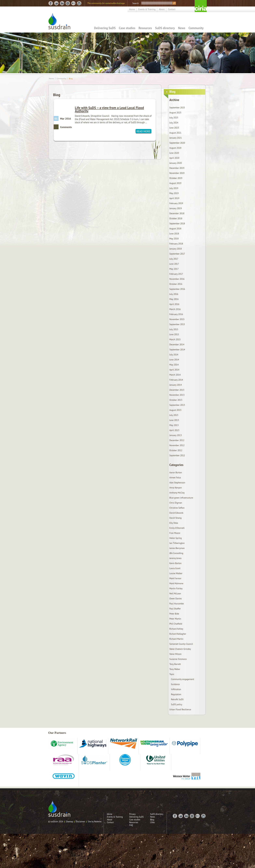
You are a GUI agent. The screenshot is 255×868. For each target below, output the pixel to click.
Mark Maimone (176, 583)
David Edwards (176, 513)
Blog (71, 79)
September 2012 (177, 455)
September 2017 (177, 254)
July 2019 (174, 188)
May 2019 (174, 193)
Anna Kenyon (176, 488)
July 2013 (174, 415)
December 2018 (177, 213)
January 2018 (176, 249)
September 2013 (177, 405)
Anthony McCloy (177, 493)
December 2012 (177, 440)
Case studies (127, 28)
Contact (172, 9)
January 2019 (176, 208)
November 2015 (177, 319)
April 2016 (174, 304)
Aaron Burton (176, 472)
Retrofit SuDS (177, 699)
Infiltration (176, 689)
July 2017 (174, 259)
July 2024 (174, 123)
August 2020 (175, 148)
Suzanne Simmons (178, 659)
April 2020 (174, 158)
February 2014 (176, 380)
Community (196, 28)
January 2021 (176, 138)
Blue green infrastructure (181, 498)
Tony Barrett (175, 664)
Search (136, 3)
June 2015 (174, 334)
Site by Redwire (94, 822)
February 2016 (176, 314)
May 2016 (174, 299)
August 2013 (175, 410)
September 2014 (177, 350)
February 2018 (176, 244)
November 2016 (177, 279)
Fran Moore (175, 533)
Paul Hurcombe (177, 604)
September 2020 (177, 143)
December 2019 (177, 168)
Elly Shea (174, 523)
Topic (172, 674)
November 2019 (177, 173)
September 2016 (177, 289)
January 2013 (176, 435)
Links (152, 822)
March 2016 (175, 309)
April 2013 (174, 430)
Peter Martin (175, 619)
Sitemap (70, 822)
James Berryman (177, 548)
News (182, 28)
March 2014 (175, 375)
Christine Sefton (177, 508)
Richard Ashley (176, 629)
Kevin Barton (175, 563)
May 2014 (174, 365)
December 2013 (177, 390)
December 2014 (177, 344)
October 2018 (176, 218)
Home (132, 9)
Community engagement (183, 679)
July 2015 (174, 329)
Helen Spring (176, 538)
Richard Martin (176, 639)
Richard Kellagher (178, 634)
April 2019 (174, 198)
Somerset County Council (181, 644)
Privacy (132, 814)
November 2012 (177, 445)
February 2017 (176, 274)
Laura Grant (175, 568)
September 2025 (177, 108)
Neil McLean (175, 593)
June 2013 (174, 420)
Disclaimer (80, 822)
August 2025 (175, 113)
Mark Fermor (175, 578)
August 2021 (175, 133)
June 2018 (174, 234)
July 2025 (174, 118)
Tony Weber (175, 669)
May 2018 (174, 239)
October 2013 (176, 400)
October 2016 (176, 284)
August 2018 (175, 229)
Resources (145, 28)
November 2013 (177, 395)
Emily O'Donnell (177, 528)
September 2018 (177, 223)
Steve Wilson (175, 654)
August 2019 (175, 183)
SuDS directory (165, 28)
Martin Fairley (176, 588)
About (162, 9)
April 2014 (174, 370)
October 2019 (176, 178)
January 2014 (176, 385)
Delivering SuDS (105, 28)
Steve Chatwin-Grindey (180, 649)
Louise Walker (176, 573)
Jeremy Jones (175, 558)
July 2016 (174, 294)
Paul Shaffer (175, 609)
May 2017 (174, 269)
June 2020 (174, 153)
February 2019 (176, 203)
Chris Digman (176, 503)
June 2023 (174, 128)
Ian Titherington (177, 543)
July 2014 (174, 355)
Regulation (176, 694)
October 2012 (176, 450)
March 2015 (175, 339)
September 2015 (177, 324)
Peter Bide (174, 614)
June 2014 (174, 360)
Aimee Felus (175, 478)
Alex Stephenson (177, 483)
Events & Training (147, 9)
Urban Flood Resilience (180, 709)
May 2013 (174, 425)
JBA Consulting (176, 553)
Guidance (175, 684)
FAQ (131, 825)
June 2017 (174, 264)
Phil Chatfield (176, 624)
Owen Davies (176, 599)
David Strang (176, 518)
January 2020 (176, 163)
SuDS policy (177, 704)
